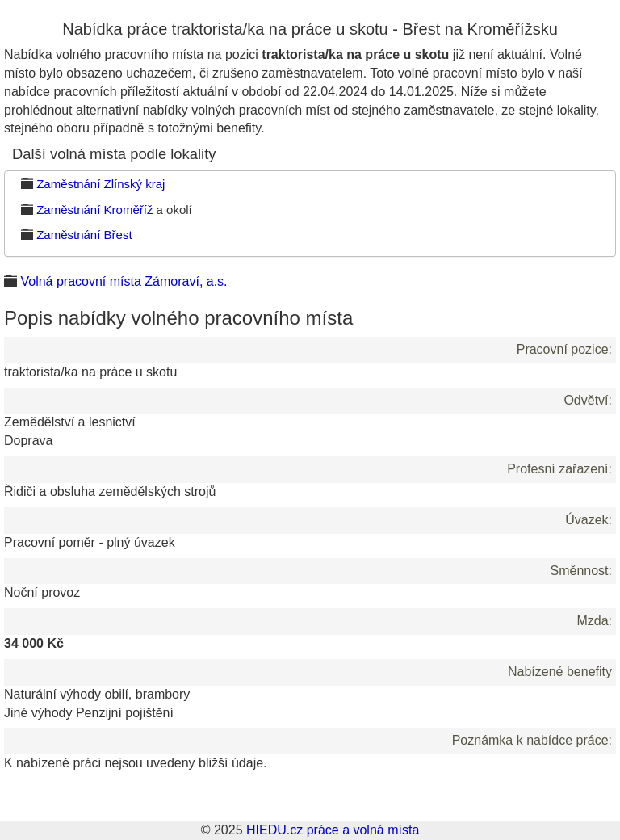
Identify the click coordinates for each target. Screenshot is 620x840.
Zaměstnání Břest (84, 235)
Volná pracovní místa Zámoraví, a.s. (124, 281)
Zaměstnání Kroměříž (94, 210)
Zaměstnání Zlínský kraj (101, 184)
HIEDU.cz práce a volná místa (333, 830)
